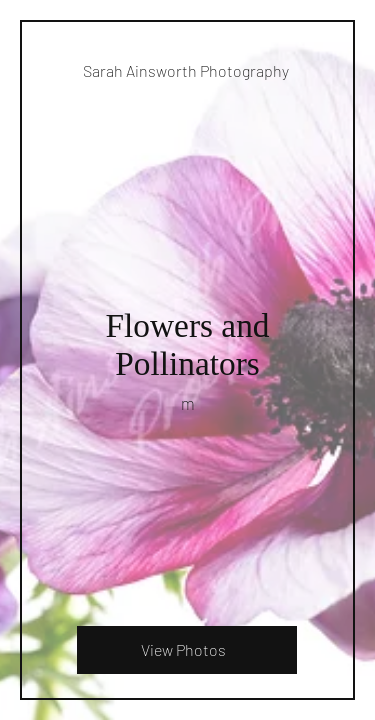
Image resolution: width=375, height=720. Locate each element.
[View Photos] (187, 650)
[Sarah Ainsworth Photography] (187, 70)
